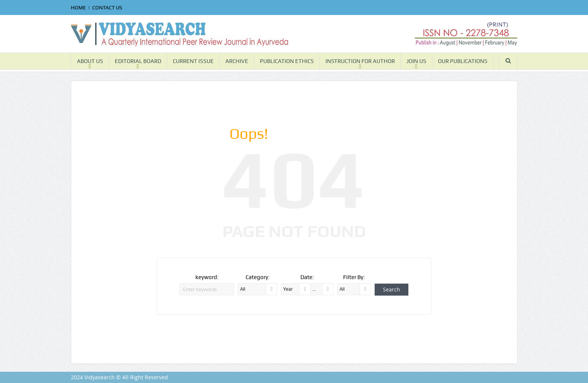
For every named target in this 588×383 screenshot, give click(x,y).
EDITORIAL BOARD (138, 61)
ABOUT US (90, 61)
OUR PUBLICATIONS (463, 61)
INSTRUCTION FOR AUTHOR (360, 61)
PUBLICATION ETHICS (287, 61)
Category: (258, 277)
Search (391, 289)
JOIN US (416, 61)
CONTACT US (107, 8)
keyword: (207, 277)
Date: (307, 277)
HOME (78, 8)
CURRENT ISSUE (193, 61)
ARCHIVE (237, 61)
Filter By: (354, 277)
